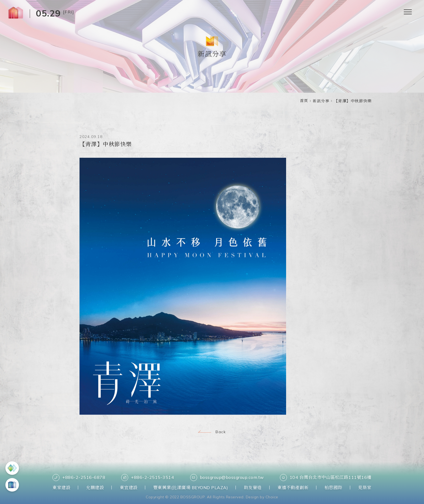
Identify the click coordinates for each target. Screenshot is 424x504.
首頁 (304, 101)
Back (212, 432)
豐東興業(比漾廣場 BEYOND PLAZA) (191, 488)
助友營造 (253, 488)
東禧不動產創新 (293, 488)
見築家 (365, 488)
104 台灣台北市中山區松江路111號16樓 (326, 478)
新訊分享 (321, 101)
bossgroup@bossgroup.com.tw (227, 478)
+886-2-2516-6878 (79, 478)
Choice (272, 497)
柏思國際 (333, 488)
